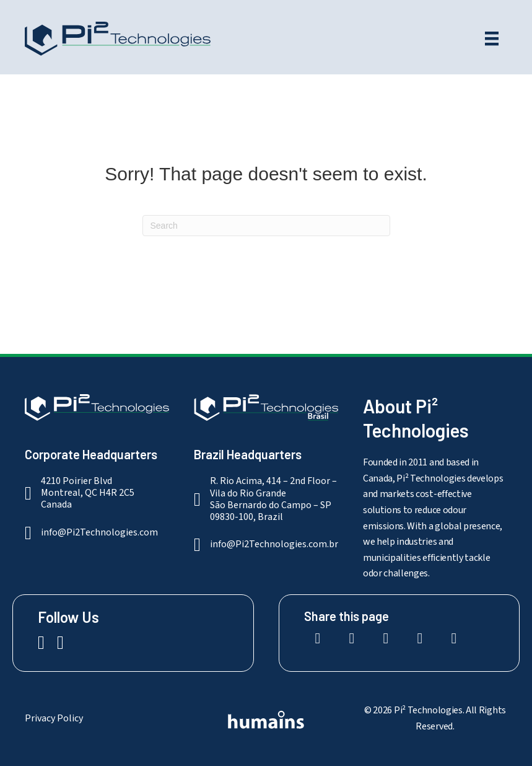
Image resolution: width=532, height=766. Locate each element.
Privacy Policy (54, 718)
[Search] (266, 226)
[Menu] (492, 38)
